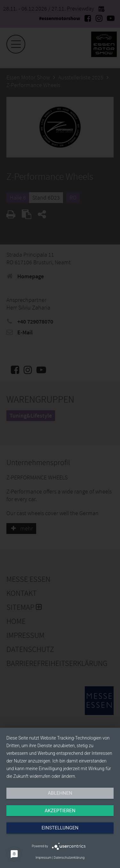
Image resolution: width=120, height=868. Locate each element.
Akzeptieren (60, 811)
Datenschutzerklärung (69, 858)
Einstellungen (60, 828)
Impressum (44, 858)
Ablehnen (60, 793)
